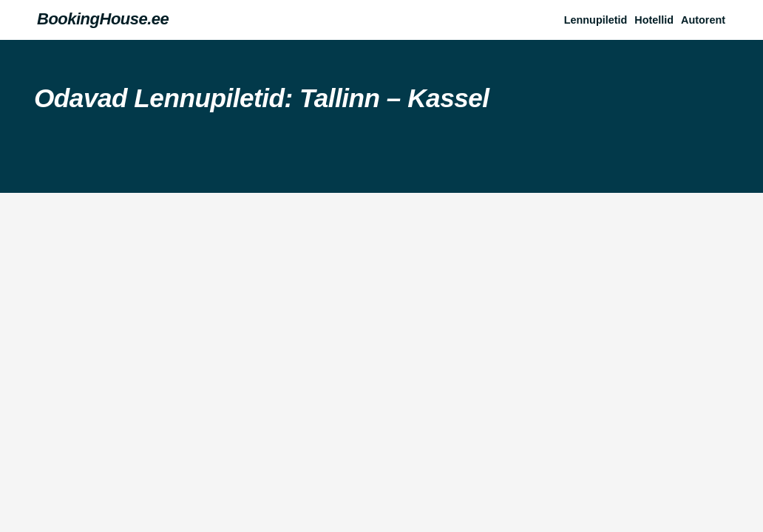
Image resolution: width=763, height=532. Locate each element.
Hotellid (654, 20)
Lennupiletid (596, 20)
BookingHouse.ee (103, 19)
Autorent (703, 20)
